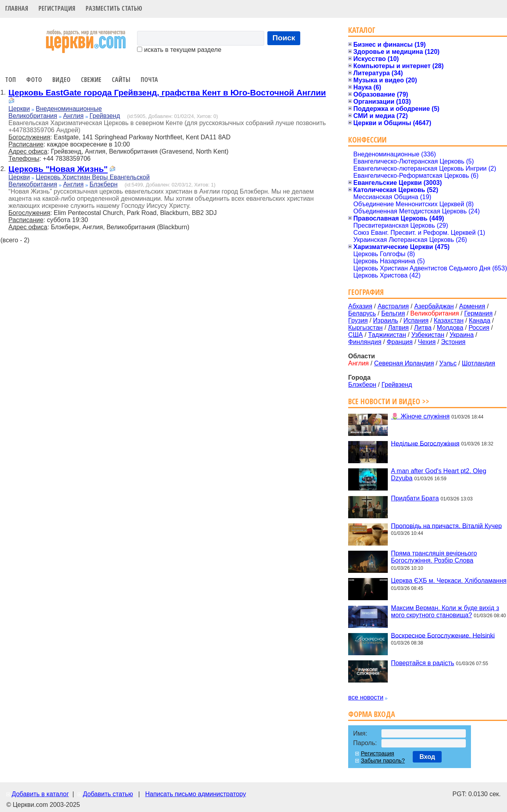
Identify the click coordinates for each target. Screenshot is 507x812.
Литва (423, 328)
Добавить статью (108, 794)
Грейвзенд (105, 116)
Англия (73, 116)
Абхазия (360, 306)
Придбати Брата (415, 498)
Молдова (450, 328)
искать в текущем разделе (179, 50)
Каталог (362, 30)
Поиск (284, 38)
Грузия (358, 320)
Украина (462, 335)
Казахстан (449, 320)
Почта (149, 80)
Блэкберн (104, 184)
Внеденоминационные (69, 109)
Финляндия (365, 342)
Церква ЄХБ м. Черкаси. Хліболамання (449, 581)
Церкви (19, 109)
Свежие (91, 80)
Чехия (427, 342)
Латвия (398, 328)
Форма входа (372, 714)
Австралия (393, 306)
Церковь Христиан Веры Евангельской (93, 177)
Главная (17, 8)
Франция (400, 342)
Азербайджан (434, 306)
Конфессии (367, 140)
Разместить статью (114, 8)
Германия (478, 313)
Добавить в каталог (40, 794)
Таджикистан (387, 335)
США (355, 335)
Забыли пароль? (383, 761)
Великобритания (33, 116)
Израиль (386, 320)
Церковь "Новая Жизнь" (58, 169)
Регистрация (57, 8)
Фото (34, 80)
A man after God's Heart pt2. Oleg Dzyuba (439, 474)
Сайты (121, 80)
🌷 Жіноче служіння (420, 416)
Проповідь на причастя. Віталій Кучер (446, 526)
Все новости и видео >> (389, 401)
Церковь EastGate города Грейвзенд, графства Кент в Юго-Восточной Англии (167, 92)
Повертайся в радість (423, 663)
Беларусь (362, 313)
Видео (61, 80)
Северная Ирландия (404, 363)
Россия (479, 328)
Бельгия (393, 313)
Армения (472, 306)
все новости (366, 697)
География (366, 292)
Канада (480, 320)
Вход (427, 757)
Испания (416, 320)
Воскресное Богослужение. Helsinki (443, 635)
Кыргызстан (365, 328)
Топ (10, 80)
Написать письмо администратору (195, 794)
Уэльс (448, 363)
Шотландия (478, 363)
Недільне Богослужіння (425, 443)
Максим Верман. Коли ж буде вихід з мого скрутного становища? (445, 611)
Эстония (453, 342)
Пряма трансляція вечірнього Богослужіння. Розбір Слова (434, 557)
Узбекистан (428, 335)
